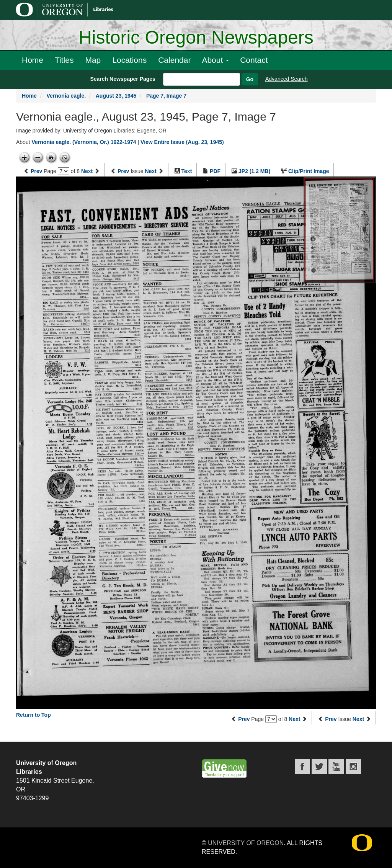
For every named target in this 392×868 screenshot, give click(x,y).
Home (33, 60)
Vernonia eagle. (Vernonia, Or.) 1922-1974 (84, 142)
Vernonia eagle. (66, 96)
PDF (215, 171)
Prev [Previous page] (36, 171)
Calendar (174, 60)
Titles (64, 60)
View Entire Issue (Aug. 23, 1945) (182, 142)
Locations (129, 60)
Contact (254, 60)
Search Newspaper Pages (122, 79)
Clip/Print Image (309, 171)
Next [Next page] (87, 171)
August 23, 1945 (116, 96)
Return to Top (33, 715)
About (215, 60)
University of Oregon (246, 843)
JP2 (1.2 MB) (254, 171)
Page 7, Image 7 (166, 96)
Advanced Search (287, 79)
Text (187, 171)
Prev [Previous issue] (123, 171)
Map (93, 60)
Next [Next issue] (151, 171)
